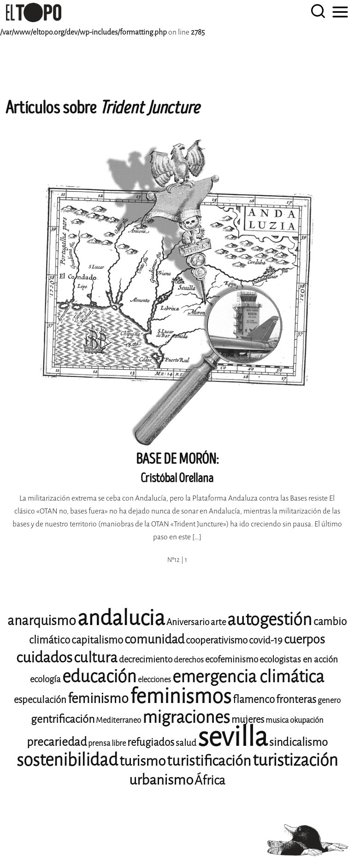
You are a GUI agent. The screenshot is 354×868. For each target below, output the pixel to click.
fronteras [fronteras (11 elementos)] (296, 700)
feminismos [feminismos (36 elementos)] (181, 696)
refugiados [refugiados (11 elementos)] (151, 742)
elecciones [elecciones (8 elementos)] (154, 680)
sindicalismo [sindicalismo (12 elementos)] (298, 742)
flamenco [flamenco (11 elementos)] (254, 700)
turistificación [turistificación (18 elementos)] (209, 761)
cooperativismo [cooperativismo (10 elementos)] (217, 640)
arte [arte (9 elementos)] (218, 622)
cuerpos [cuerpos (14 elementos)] (304, 639)
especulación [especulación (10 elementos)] (40, 700)
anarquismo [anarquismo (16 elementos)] (42, 621)
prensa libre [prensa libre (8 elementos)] (107, 743)
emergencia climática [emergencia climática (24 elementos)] (248, 677)
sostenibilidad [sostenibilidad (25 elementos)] (67, 760)
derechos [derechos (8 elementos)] (189, 660)
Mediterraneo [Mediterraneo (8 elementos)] (118, 720)
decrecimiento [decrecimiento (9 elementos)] (146, 659)
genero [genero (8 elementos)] (329, 700)
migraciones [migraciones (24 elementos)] (186, 717)
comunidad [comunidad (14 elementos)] (154, 639)
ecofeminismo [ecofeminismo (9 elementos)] (232, 659)
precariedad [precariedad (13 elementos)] (57, 742)
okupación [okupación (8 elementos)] (307, 720)
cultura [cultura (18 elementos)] (96, 658)
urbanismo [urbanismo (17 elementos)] (161, 780)
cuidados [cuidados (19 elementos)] (44, 658)
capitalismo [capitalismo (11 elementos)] (97, 640)
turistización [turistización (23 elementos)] (295, 760)
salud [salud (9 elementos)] (186, 743)
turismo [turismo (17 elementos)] (142, 761)
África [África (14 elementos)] (210, 780)
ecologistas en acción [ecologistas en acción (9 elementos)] (299, 659)
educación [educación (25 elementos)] (99, 676)
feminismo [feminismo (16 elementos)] (98, 699)
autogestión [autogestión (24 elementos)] (270, 620)
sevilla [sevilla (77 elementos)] (233, 737)
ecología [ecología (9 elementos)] (45, 679)
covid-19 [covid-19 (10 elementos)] (266, 640)
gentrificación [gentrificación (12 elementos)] (63, 719)
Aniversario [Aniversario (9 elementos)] (188, 622)
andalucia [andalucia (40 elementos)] (121, 618)
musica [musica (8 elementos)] (277, 720)
